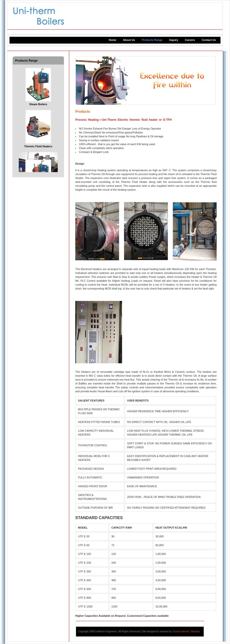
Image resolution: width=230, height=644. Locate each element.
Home (113, 40)
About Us (129, 40)
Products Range (152, 40)
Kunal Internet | (182, 631)
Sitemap (195, 631)
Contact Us (209, 40)
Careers (190, 40)
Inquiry (174, 40)
